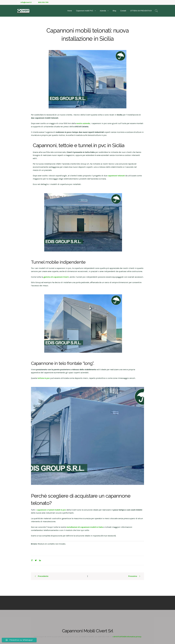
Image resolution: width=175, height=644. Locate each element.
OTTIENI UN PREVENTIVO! (141, 11)
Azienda (103, 11)
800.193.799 (43, 2)
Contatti (123, 11)
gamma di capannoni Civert (56, 277)
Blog (114, 11)
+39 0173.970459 (119, 637)
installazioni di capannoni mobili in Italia (85, 527)
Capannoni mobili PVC (85, 11)
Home (70, 11)
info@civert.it (26, 2)
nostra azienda (83, 123)
